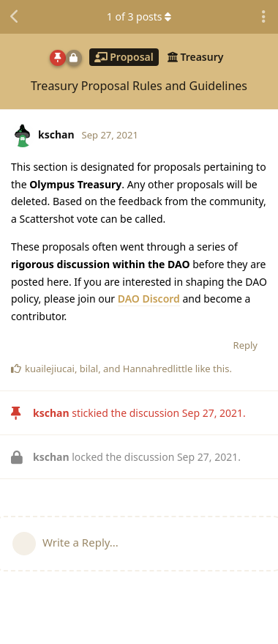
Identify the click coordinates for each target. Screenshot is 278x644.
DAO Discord (149, 299)
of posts (139, 16)
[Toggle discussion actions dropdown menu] (263, 17)
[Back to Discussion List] (15, 17)
